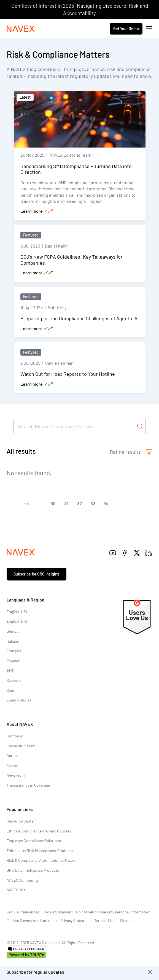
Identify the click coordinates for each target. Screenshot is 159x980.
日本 (10, 670)
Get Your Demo (126, 29)
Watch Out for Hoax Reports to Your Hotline (68, 374)
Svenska (14, 680)
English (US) (17, 612)
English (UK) (17, 621)
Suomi (12, 690)
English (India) (19, 700)
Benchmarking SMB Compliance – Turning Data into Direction (76, 169)
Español (13, 661)
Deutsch (14, 631)
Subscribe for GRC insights (37, 574)
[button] (27, 504)
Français (14, 651)
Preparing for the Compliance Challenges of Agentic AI (80, 318)
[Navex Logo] (21, 29)
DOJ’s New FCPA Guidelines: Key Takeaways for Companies (72, 260)
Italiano (13, 641)
